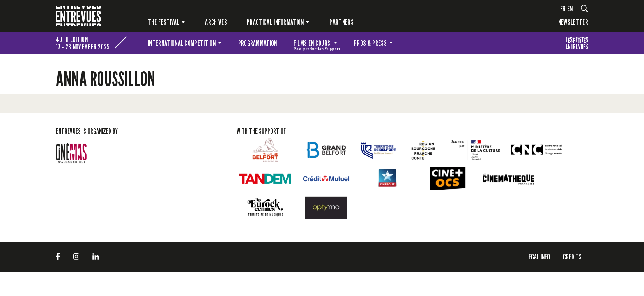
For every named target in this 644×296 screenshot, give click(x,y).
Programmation (258, 43)
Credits (572, 257)
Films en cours (317, 44)
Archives (216, 22)
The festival (164, 22)
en (570, 8)
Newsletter (573, 22)
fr (563, 8)
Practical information (275, 22)
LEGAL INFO (538, 257)
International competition (182, 43)
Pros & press (370, 43)
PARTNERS (342, 22)
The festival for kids (577, 43)
